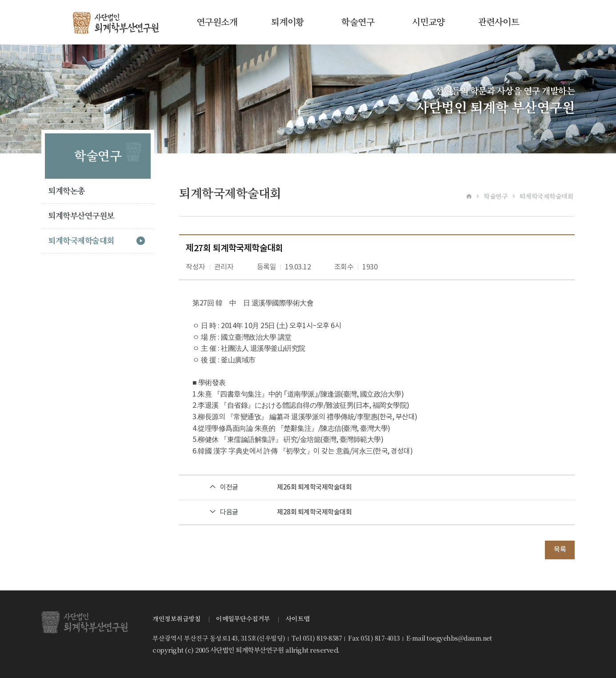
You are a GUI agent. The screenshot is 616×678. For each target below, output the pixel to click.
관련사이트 (499, 22)
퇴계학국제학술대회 (81, 241)
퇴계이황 (288, 22)
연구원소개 (217, 22)
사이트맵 (298, 619)
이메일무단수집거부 (243, 619)
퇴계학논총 (66, 191)
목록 (560, 550)
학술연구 (358, 22)
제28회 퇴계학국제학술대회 (314, 512)
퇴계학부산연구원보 (81, 216)
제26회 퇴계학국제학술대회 (314, 487)
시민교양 (428, 22)
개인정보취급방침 (176, 619)
